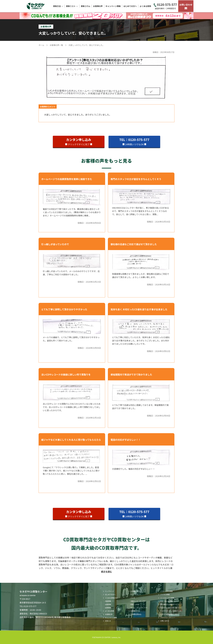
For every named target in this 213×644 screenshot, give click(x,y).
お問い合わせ (186, 6)
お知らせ (108, 621)
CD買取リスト (135, 591)
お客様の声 (98, 6)
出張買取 (108, 604)
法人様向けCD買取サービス (170, 604)
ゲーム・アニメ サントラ (139, 608)
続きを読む (106, 572)
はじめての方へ (130, 6)
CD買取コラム (135, 611)
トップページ (109, 591)
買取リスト (72, 6)
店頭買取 (108, 608)
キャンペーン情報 (113, 6)
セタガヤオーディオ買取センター (171, 611)
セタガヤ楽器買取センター (169, 614)
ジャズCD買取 (165, 594)
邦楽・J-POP (135, 604)
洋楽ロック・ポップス (138, 601)
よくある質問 (145, 6)
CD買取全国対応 (136, 614)
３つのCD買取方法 (111, 598)
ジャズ (133, 598)
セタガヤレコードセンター (169, 608)
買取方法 (58, 6)
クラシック (134, 594)
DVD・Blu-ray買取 (166, 601)
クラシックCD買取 (166, 591)
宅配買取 (108, 601)
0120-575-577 (165, 6)
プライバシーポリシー (168, 618)
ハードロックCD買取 (167, 598)
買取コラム (86, 6)
